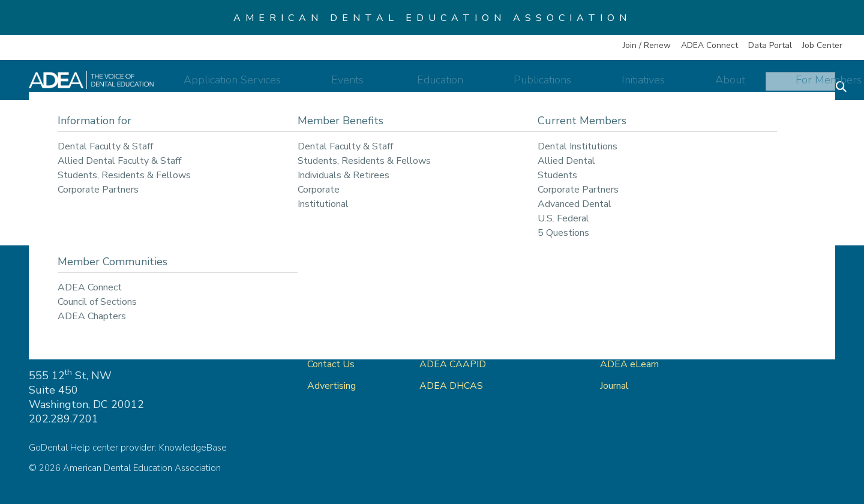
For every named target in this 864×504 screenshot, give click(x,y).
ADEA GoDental (455, 321)
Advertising (333, 386)
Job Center (822, 45)
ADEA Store (627, 321)
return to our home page (560, 195)
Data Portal (770, 45)
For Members (787, 85)
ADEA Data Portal (640, 343)
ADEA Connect (709, 45)
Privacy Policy (757, 321)
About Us (328, 343)
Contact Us (331, 364)
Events (406, 85)
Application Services (309, 85)
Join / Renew (647, 45)
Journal (614, 386)
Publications (560, 85)
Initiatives (641, 85)
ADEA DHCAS (451, 386)
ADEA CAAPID (453, 364)
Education (477, 85)
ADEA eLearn (629, 364)
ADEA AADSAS (455, 343)
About (708, 85)
